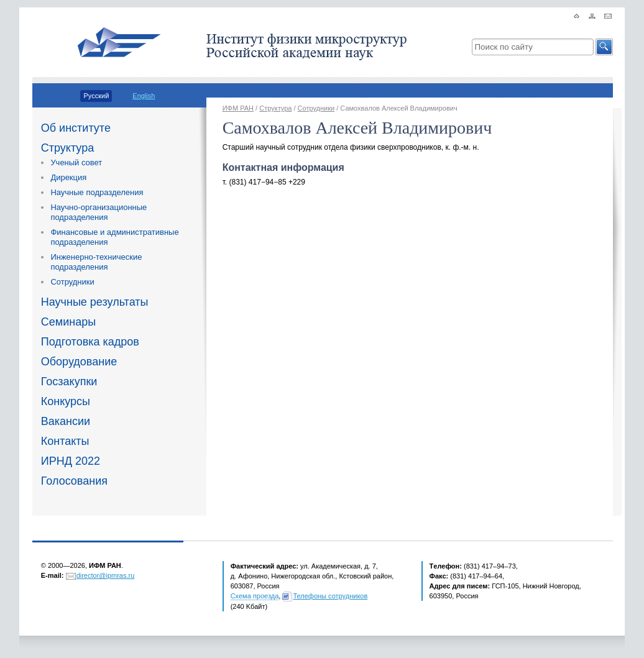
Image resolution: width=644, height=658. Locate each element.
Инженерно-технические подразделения (96, 262)
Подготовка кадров (90, 342)
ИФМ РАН (238, 108)
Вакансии (66, 421)
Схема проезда (255, 596)
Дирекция (68, 177)
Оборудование (79, 362)
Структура (67, 148)
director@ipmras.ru (106, 575)
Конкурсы (66, 401)
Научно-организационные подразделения (99, 212)
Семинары (68, 322)
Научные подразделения (97, 192)
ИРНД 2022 (71, 461)
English (144, 96)
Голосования (74, 481)
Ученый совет (76, 162)
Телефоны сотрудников (330, 596)
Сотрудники (72, 282)
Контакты (65, 441)
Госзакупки (69, 382)
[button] (604, 47)
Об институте (76, 128)
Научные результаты (95, 302)
